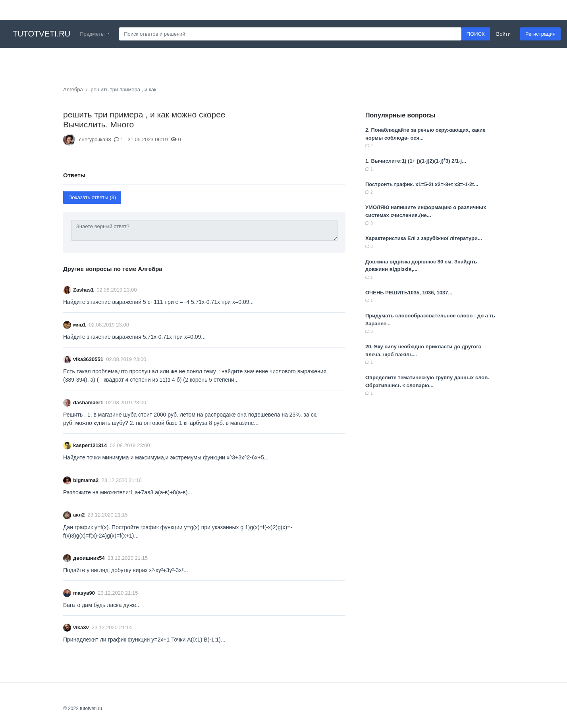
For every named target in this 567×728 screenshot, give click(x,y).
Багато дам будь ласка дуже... (102, 605)
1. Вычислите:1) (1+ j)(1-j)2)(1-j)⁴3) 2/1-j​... (416, 161)
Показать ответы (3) (92, 197)
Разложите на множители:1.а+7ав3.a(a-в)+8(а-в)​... (128, 492)
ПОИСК (476, 34)
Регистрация (540, 34)
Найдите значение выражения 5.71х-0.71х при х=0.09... (134, 337)
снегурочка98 (95, 139)
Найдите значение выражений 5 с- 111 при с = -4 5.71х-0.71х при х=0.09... (158, 302)
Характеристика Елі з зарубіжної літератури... (424, 238)
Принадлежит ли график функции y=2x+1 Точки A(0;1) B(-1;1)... (144, 640)
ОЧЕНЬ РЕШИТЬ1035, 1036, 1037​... (409, 293)
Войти (503, 34)
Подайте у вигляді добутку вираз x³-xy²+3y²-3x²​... (126, 570)
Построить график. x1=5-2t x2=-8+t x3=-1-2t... (422, 184)
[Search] (290, 34)
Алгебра (73, 89)
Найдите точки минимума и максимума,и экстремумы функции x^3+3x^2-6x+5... (166, 457)
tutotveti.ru (41, 34)
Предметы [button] (93, 34)
